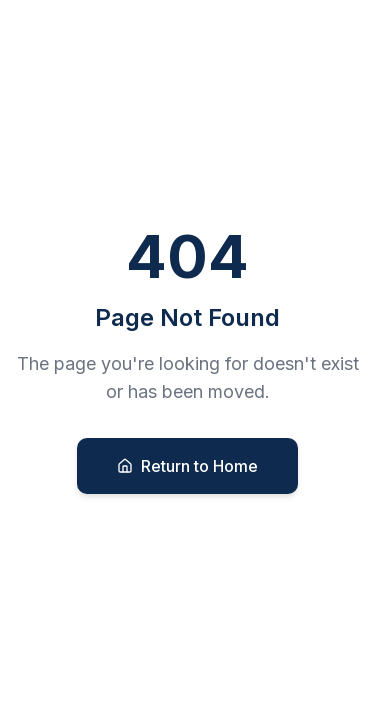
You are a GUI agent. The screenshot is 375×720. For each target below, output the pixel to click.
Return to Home (187, 466)
